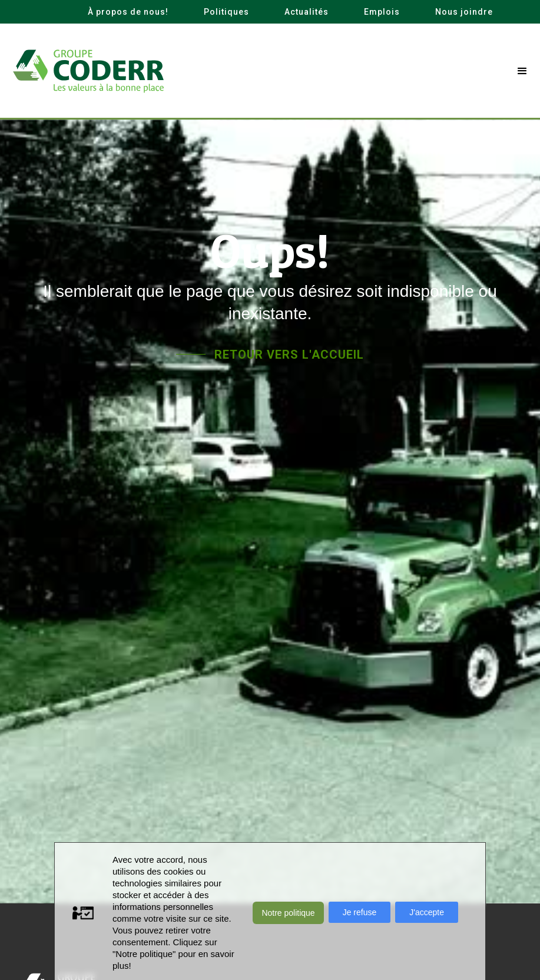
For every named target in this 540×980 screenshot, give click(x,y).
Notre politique (288, 913)
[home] (88, 71)
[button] (522, 71)
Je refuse (360, 912)
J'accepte (427, 912)
